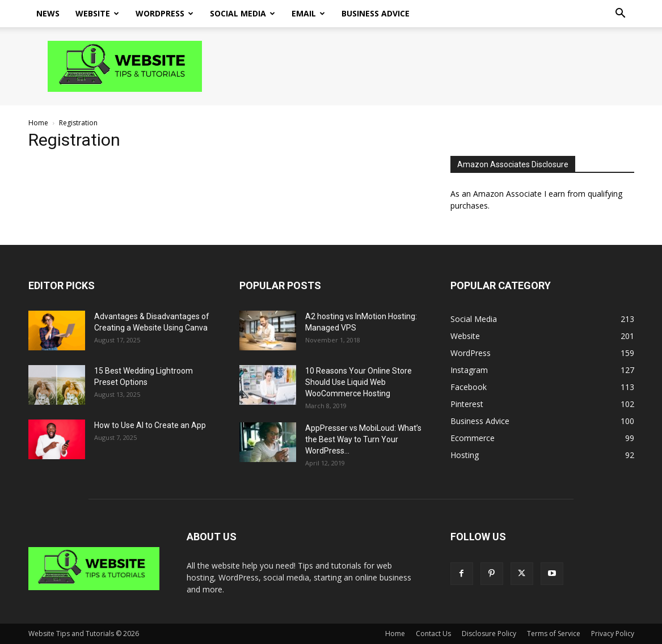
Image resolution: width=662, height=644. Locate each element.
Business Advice (376, 13)
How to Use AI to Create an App (150, 425)
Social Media (243, 13)
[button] (621, 14)
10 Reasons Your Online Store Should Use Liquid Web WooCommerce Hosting (359, 382)
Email (308, 13)
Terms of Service (554, 634)
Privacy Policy (613, 634)
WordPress (165, 13)
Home (38, 123)
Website (97, 13)
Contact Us (433, 634)
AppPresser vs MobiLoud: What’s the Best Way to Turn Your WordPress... (363, 439)
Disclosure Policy (489, 634)
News (48, 13)
